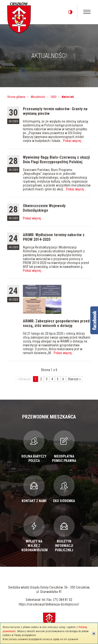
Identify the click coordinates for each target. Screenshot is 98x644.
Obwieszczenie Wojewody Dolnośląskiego (44, 208)
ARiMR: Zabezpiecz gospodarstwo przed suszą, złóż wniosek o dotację (56, 323)
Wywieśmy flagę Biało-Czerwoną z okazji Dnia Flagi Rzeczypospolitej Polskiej (56, 160)
